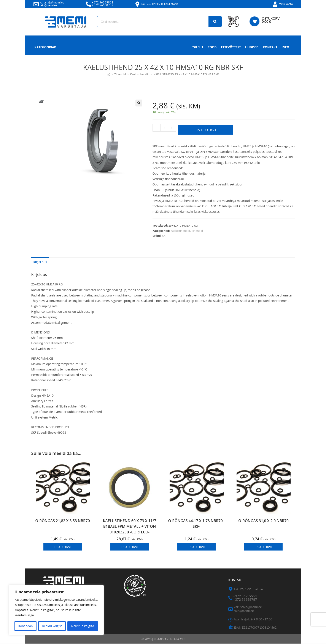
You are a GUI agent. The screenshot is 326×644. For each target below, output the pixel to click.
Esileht (198, 47)
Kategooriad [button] (45, 47)
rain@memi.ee (48, 5)
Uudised (252, 47)
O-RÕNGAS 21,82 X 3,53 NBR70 (63, 522)
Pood (212, 47)
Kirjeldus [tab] (40, 261)
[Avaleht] (109, 74)
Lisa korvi (205, 128)
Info (285, 48)
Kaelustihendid (180, 229)
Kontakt (270, 47)
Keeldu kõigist (52, 626)
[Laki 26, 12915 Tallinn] (231, 590)
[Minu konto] (275, 4)
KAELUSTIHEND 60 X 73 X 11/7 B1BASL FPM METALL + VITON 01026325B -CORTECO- (130, 526)
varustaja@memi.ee (52, 2)
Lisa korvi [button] (63, 548)
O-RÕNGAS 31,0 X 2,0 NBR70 (263, 522)
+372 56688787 (103, 5)
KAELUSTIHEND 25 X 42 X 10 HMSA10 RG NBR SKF (186, 74)
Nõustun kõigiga (83, 626)
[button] (139, 103)
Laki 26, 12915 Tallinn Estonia (160, 4)
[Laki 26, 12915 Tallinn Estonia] (137, 4)
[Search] (213, 22)
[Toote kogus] (164, 128)
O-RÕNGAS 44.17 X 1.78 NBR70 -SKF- (197, 525)
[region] (56, 610)
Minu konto (286, 4)
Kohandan (26, 626)
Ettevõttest (231, 47)
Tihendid (197, 229)
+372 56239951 (103, 2)
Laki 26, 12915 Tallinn (248, 589)
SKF (165, 234)
